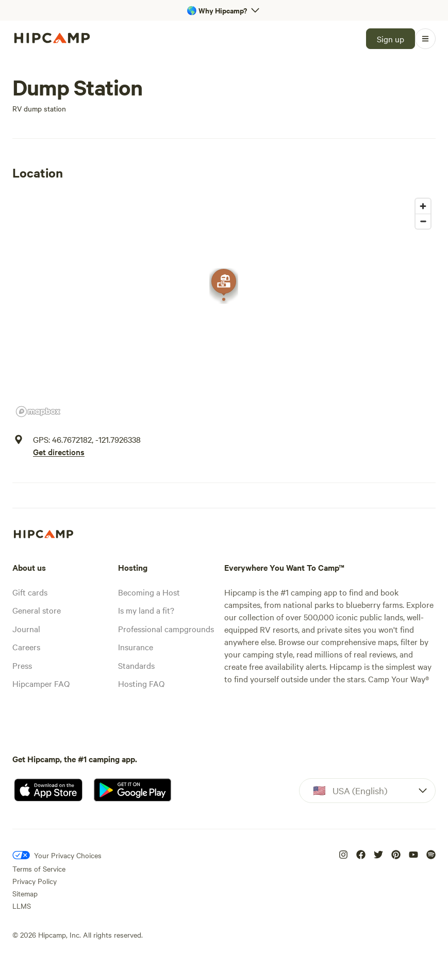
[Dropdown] (367, 791)
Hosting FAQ (141, 683)
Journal (26, 629)
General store (37, 610)
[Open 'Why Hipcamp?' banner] (224, 10)
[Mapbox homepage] (38, 412)
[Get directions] (87, 452)
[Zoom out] (423, 221)
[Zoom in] (423, 206)
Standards (136, 665)
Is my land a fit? (146, 610)
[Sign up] (391, 39)
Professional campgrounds (166, 629)
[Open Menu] (425, 39)
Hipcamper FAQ (41, 683)
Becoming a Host (149, 592)
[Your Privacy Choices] (57, 855)
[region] (224, 307)
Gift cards (30, 592)
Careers (26, 647)
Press (22, 665)
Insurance (136, 647)
